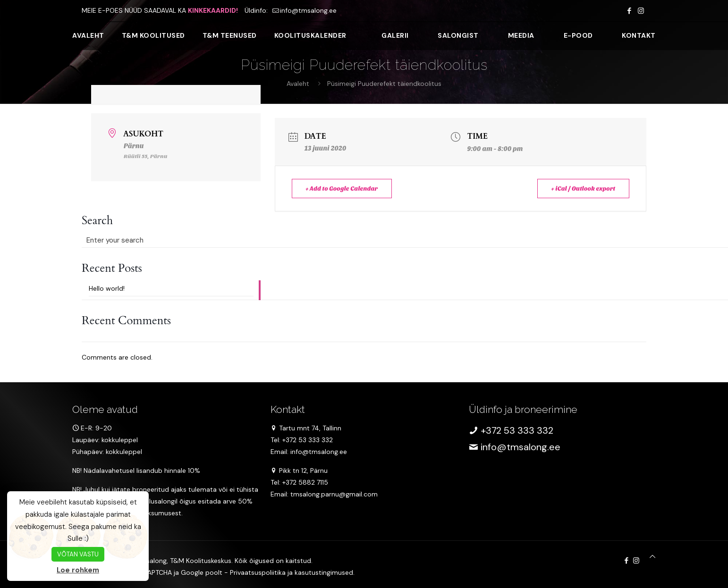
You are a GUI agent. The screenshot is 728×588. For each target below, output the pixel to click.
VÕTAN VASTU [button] (78, 554)
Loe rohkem (78, 570)
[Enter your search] (171, 240)
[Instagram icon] (641, 11)
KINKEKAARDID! (213, 10)
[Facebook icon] (629, 11)
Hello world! (107, 288)
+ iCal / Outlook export (580, 189)
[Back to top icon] (652, 557)
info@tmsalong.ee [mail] (308, 10)
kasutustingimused (324, 572)
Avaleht (298, 84)
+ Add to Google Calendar (345, 189)
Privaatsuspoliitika (258, 572)
